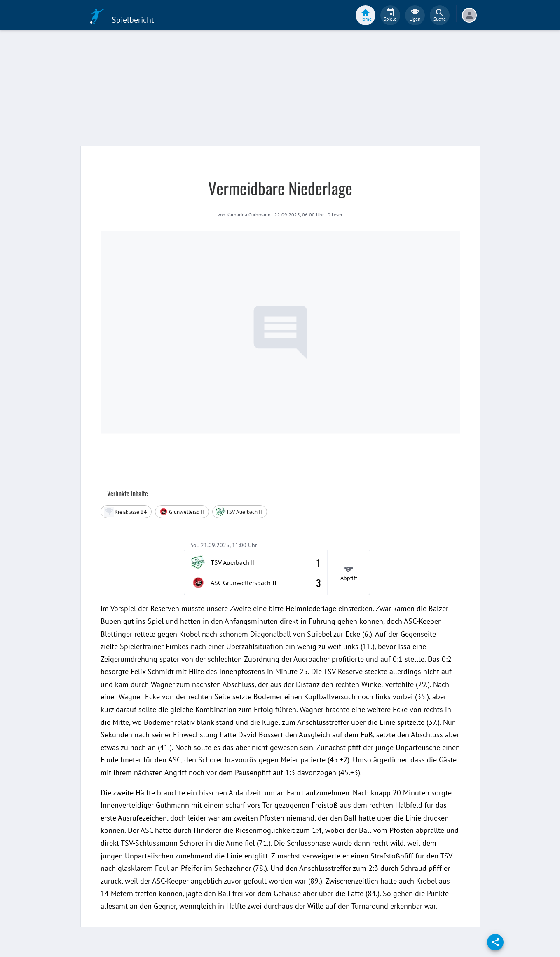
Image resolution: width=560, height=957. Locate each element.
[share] (495, 942)
